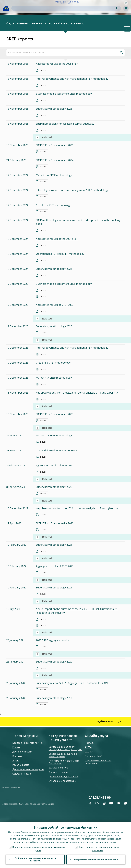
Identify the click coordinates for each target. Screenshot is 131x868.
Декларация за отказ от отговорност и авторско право (65, 748)
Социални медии (22, 774)
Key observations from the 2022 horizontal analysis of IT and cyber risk (77, 508)
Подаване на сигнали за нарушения (98, 762)
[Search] (64, 8)
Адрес (16, 760)
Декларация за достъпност (63, 776)
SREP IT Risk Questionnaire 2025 (55, 145)
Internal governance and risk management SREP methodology (72, 79)
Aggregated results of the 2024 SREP (57, 239)
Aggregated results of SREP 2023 (55, 305)
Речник (16, 747)
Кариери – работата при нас (28, 743)
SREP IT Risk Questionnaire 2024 (55, 160)
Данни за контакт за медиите (28, 769)
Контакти (17, 756)
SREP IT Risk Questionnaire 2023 (55, 414)
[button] (126, 3)
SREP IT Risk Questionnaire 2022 (55, 523)
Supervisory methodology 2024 (54, 269)
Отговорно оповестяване (63, 781)
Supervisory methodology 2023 (54, 326)
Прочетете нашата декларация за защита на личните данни (40, 848)
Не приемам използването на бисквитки (96, 859)
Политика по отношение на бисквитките (64, 762)
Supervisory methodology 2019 (54, 698)
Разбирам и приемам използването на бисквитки (35, 859)
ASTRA (88, 747)
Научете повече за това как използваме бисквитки (99, 848)
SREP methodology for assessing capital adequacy (65, 124)
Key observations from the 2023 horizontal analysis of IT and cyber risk (77, 393)
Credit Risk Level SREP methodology (57, 450)
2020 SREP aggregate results (52, 640)
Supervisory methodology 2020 (54, 662)
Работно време (21, 765)
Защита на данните (59, 772)
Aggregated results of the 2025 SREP (57, 64)
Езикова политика (58, 768)
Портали (90, 743)
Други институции (22, 752)
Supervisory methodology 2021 (54, 545)
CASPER (89, 752)
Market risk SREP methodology (54, 175)
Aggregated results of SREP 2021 (55, 566)
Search (117, 8)
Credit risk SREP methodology (53, 205)
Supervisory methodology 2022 (54, 487)
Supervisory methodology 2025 (54, 109)
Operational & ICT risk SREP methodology (60, 254)
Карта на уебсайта (12, 788)
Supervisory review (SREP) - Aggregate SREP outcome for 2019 (72, 683)
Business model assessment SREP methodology (64, 94)
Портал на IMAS (93, 756)
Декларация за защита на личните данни (63, 755)
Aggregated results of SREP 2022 (55, 465)
